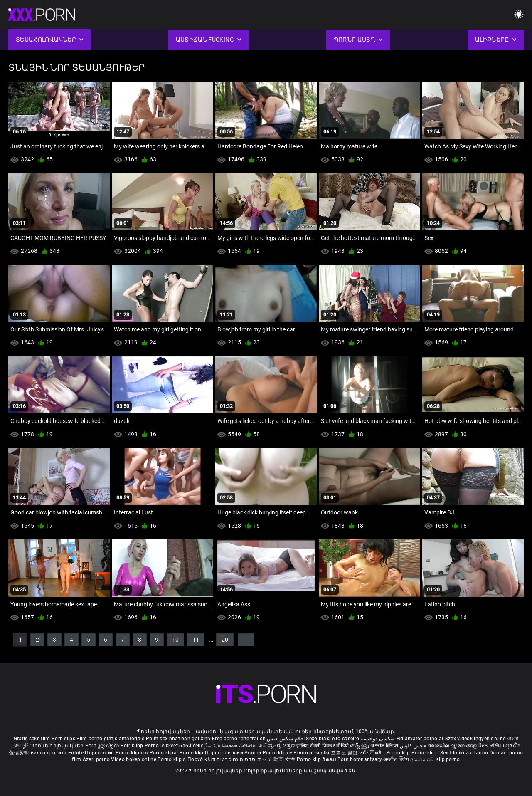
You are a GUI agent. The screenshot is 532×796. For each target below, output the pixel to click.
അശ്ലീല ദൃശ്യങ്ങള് (453, 746)
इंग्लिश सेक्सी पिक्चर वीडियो (323, 746)
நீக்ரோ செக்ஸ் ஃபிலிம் (231, 746)
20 (225, 640)
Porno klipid (172, 759)
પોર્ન (262, 746)
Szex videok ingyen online (475, 739)
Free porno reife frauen (239, 739)
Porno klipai (165, 753)
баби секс (191, 746)
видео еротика (49, 753)
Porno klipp (426, 753)
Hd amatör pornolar (420, 739)
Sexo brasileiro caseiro (332, 739)
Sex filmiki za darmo (464, 753)
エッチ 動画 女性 (276, 759)
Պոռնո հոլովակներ (58, 746)
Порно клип (100, 753)
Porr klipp (133, 746)
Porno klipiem (133, 753)
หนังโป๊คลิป (373, 753)
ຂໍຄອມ (330, 759)
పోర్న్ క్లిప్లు (360, 746)
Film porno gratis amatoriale (110, 739)
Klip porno (448, 759)
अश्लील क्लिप (397, 759)
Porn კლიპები (103, 746)
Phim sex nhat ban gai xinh (178, 739)
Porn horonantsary (360, 759)
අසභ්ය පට (423, 759)
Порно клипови (225, 753)
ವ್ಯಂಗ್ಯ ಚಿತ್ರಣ (282, 746)
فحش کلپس (414, 746)
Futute (76, 753)
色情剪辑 (20, 753)
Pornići (253, 753)
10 (175, 640)
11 (196, 640)
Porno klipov (278, 753)
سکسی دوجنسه (378, 739)
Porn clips (64, 739)
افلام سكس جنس (286, 739)
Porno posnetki (312, 753)
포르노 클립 (345, 753)
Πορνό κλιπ (202, 759)
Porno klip (192, 753)
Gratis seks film (32, 739)
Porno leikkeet (162, 746)
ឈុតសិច (512, 746)
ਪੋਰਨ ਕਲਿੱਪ (491, 746)
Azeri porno (97, 759)
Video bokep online (133, 759)
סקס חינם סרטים (236, 759)
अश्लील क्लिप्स (385, 746)
